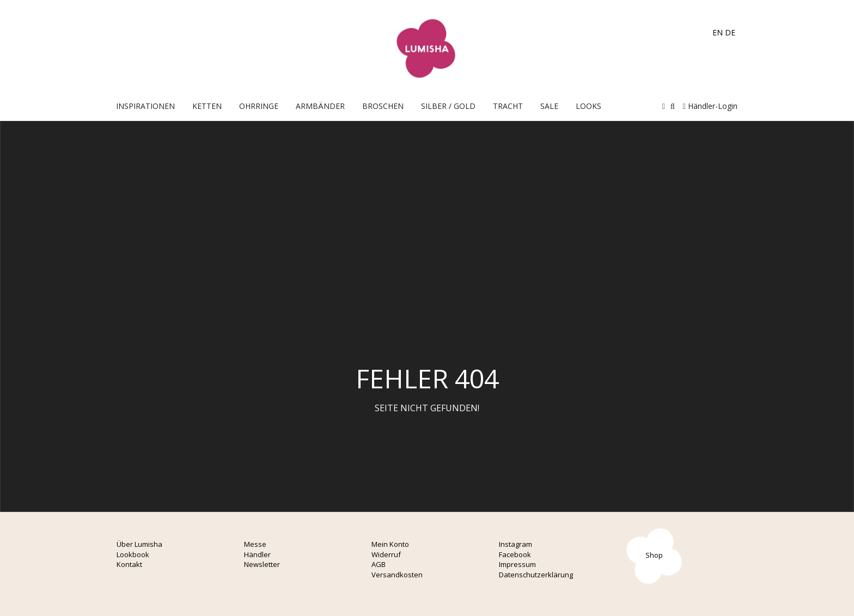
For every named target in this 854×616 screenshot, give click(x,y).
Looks (588, 106)
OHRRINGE (259, 106)
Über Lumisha (139, 544)
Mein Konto (390, 544)
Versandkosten (397, 575)
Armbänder (320, 106)
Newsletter (262, 564)
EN (718, 32)
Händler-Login (710, 106)
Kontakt (129, 564)
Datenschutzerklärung (536, 575)
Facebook (515, 554)
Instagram (516, 544)
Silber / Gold (448, 106)
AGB (379, 564)
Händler (257, 554)
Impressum (517, 564)
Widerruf (386, 554)
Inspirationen (145, 106)
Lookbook (133, 554)
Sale (549, 106)
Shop (654, 555)
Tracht (508, 106)
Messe (255, 544)
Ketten (207, 106)
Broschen (383, 106)
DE (730, 32)
